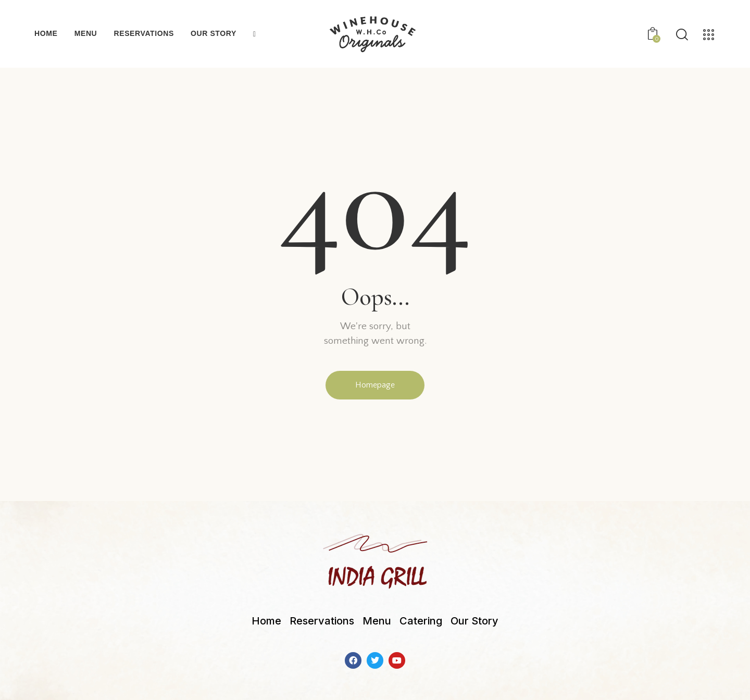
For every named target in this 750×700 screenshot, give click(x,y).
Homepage (375, 385)
